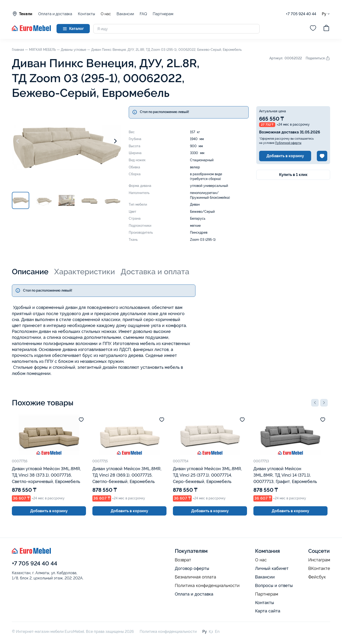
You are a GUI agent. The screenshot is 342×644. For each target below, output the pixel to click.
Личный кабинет (272, 568)
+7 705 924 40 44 (301, 14)
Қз (211, 632)
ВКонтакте (319, 568)
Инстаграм (319, 560)
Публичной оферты (288, 143)
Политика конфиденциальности (207, 586)
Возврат (183, 560)
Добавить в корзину (285, 156)
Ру (326, 14)
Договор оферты (192, 568)
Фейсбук (317, 577)
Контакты (86, 14)
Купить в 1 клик (293, 175)
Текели (22, 14)
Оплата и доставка (55, 14)
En (217, 632)
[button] (315, 403)
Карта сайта (268, 611)
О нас (106, 14)
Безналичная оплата (195, 577)
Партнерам (163, 14)
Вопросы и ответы (274, 585)
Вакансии (125, 14)
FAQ (143, 14)
